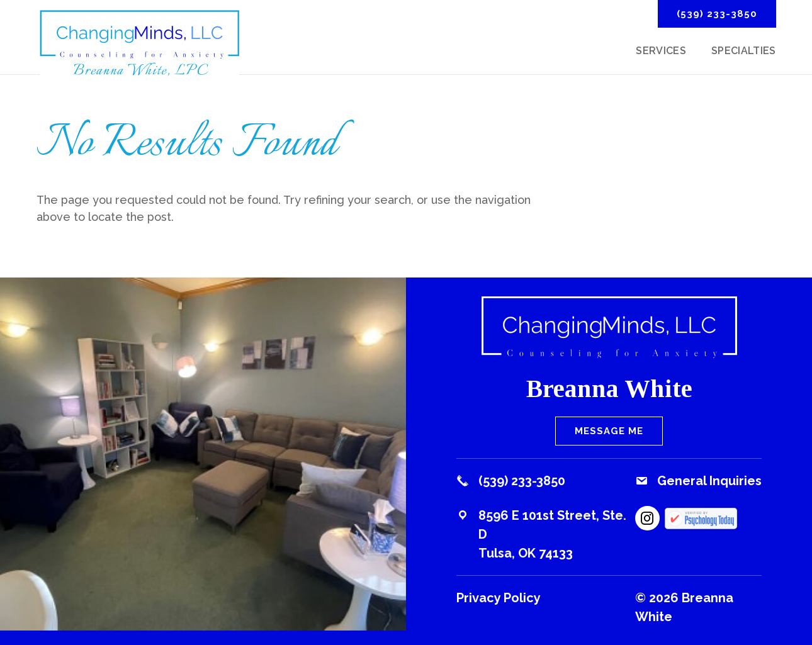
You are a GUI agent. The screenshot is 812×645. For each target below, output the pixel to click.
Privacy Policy (499, 598)
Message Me (609, 431)
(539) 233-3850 (717, 14)
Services (661, 52)
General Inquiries (709, 481)
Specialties (744, 52)
